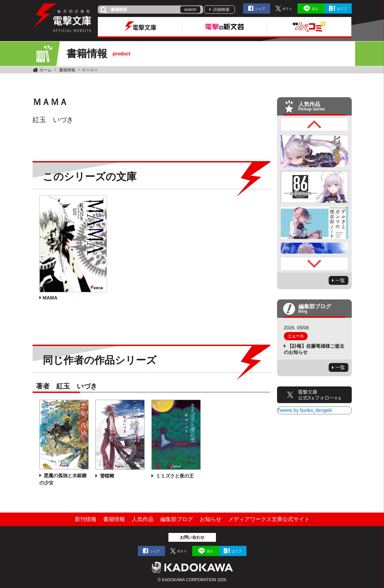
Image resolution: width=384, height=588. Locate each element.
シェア (260, 9)
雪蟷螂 (107, 476)
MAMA (50, 298)
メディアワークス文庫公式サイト (269, 519)
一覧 (340, 280)
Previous (314, 124)
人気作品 (143, 519)
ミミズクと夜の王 (175, 476)
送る (315, 9)
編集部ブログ (177, 519)
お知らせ (211, 519)
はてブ (342, 9)
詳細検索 (221, 10)
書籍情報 (67, 70)
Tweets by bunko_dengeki (305, 410)
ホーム (45, 70)
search (190, 10)
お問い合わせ (192, 537)
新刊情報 (86, 519)
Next (314, 264)
